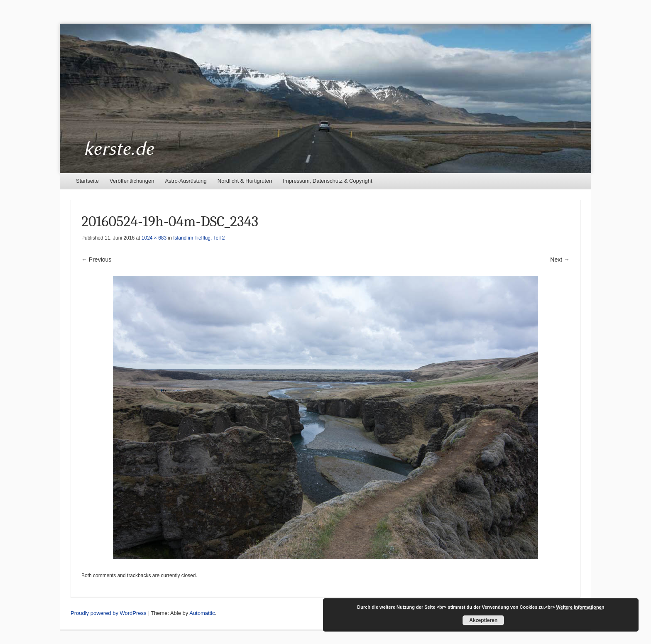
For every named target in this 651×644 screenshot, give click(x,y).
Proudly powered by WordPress (109, 613)
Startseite (87, 181)
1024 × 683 (154, 238)
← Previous (96, 260)
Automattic (202, 613)
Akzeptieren (483, 620)
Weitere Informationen (580, 607)
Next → (560, 260)
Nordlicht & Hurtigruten (245, 181)
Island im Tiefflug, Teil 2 (199, 238)
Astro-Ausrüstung (186, 181)
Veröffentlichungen (132, 181)
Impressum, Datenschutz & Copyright (327, 181)
